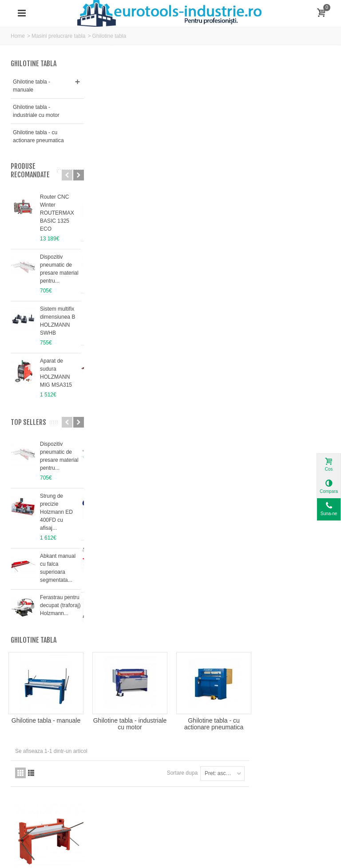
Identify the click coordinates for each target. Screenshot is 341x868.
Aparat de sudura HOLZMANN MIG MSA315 (56, 373)
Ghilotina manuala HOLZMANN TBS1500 (133, 310)
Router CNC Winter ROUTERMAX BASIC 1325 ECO (57, 213)
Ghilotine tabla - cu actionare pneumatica (38, 136)
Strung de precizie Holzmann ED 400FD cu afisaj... (56, 512)
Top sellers (28, 422)
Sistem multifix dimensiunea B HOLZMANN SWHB (57, 321)
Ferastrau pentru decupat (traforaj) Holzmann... (60, 605)
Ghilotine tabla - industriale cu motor (36, 111)
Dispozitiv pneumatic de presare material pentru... (59, 269)
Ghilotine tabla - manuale (32, 86)
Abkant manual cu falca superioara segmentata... (58, 568)
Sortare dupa (264, 194)
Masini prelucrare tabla (58, 36)
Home (18, 36)
